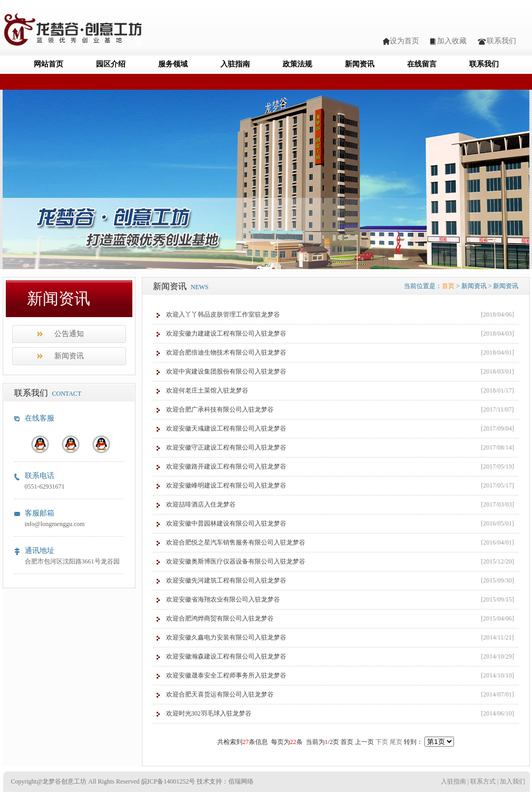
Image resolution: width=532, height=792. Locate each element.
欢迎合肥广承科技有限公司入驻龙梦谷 (220, 409)
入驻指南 (235, 64)
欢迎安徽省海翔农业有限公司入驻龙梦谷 (223, 599)
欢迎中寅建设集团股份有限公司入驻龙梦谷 (226, 371)
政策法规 (297, 64)
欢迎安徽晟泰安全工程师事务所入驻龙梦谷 (226, 675)
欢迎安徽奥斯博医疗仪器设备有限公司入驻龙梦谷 (236, 561)
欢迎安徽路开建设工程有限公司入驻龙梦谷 (226, 466)
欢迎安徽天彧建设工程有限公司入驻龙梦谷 (226, 428)
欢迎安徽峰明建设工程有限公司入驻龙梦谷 (226, 485)
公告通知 (69, 334)
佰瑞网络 (241, 781)
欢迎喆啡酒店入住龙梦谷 (201, 504)
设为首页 (404, 41)
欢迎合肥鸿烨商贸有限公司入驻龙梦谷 (220, 618)
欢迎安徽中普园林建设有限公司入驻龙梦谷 (226, 523)
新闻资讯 (360, 64)
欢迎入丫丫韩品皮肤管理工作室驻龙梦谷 (223, 314)
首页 (448, 286)
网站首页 (49, 64)
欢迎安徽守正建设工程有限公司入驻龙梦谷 (226, 447)
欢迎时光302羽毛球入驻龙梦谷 (209, 713)
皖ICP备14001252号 (168, 781)
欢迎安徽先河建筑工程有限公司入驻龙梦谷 (226, 580)
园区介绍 (111, 64)
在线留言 (422, 64)
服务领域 (173, 64)
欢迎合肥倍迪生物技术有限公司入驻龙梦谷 (226, 352)
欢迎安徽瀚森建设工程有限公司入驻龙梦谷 (226, 656)
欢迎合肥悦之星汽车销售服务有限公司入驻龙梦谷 (236, 542)
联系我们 (501, 41)
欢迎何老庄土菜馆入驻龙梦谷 (207, 390)
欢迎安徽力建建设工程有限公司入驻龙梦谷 (226, 333)
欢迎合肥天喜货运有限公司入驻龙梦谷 (220, 694)
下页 (382, 742)
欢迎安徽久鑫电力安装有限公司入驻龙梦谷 (226, 637)
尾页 (396, 742)
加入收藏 (452, 41)
